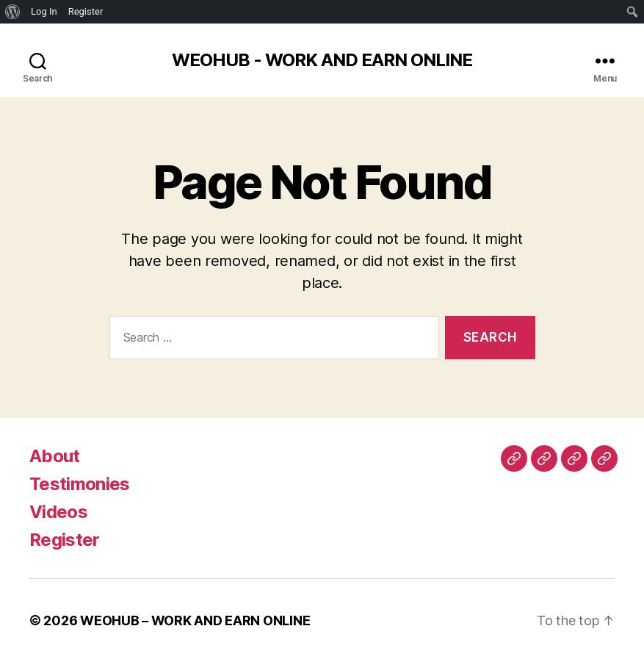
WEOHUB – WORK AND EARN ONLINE (195, 620)
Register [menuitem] (86, 11)
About (55, 456)
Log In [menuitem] (44, 11)
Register (65, 540)
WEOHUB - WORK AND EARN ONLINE (322, 60)
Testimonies (80, 484)
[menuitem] (13, 12)
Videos (58, 512)
